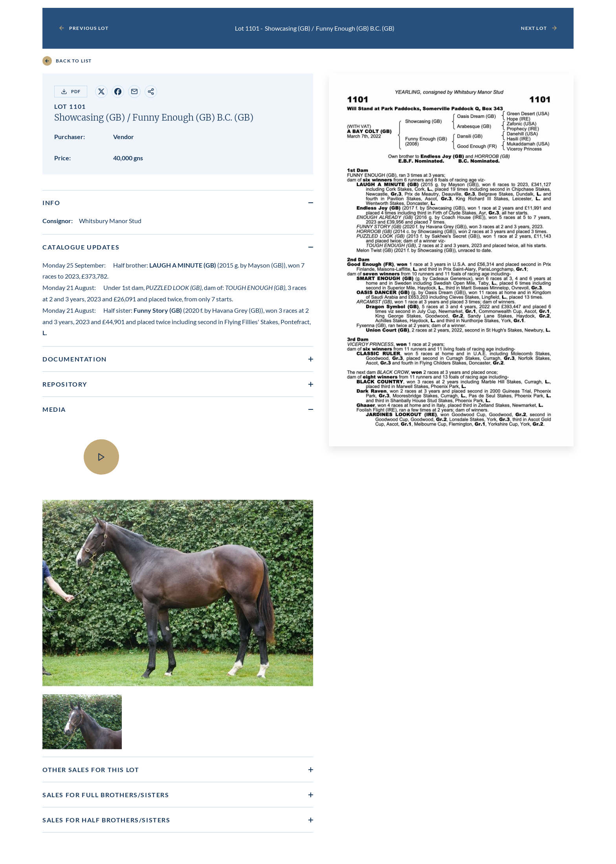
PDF (71, 92)
